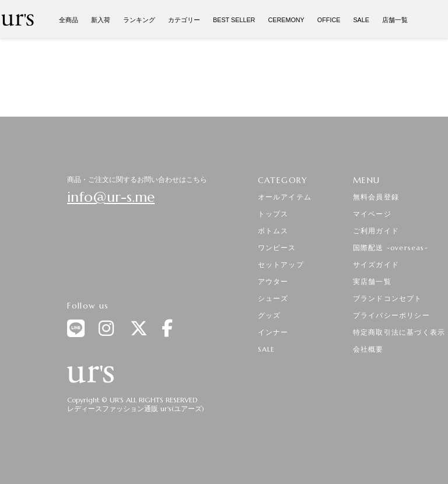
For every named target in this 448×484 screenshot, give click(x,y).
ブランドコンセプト (388, 298)
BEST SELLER (234, 20)
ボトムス (273, 231)
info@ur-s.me (111, 197)
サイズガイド (376, 264)
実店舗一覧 (372, 281)
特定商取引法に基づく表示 (399, 332)
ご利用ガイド (376, 231)
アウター (273, 281)
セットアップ (281, 264)
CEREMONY (286, 20)
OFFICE (329, 20)
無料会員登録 (376, 197)
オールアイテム (285, 197)
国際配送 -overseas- (391, 248)
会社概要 (368, 349)
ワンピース (277, 248)
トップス (273, 214)
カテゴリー (184, 20)
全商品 (69, 20)
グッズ (269, 315)
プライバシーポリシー (391, 315)
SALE (361, 20)
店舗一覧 (395, 20)
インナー (273, 332)
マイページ (372, 214)
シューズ (273, 298)
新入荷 (101, 20)
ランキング (139, 20)
